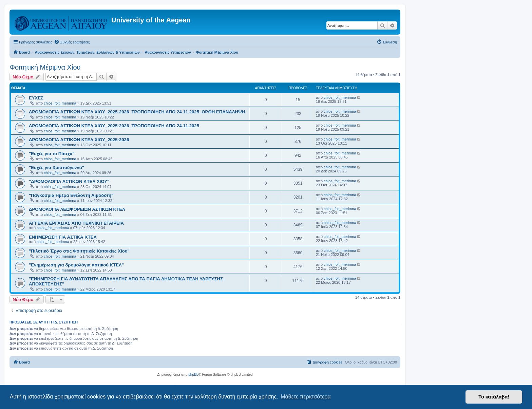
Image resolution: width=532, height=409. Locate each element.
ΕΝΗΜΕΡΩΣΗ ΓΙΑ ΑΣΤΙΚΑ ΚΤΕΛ (63, 237)
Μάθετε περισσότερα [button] (306, 397)
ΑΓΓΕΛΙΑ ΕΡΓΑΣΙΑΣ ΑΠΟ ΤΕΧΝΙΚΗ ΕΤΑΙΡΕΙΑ (76, 223)
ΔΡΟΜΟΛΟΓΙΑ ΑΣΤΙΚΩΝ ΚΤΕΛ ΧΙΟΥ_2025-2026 (79, 140)
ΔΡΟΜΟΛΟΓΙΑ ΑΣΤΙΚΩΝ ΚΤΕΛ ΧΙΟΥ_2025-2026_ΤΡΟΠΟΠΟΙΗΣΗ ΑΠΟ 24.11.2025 (114, 126)
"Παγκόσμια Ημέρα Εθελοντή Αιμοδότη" (71, 195)
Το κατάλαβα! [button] (494, 397)
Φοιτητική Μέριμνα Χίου (45, 67)
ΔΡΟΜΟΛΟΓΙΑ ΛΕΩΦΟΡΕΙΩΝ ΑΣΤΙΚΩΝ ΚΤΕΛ (77, 209)
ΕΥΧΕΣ (36, 98)
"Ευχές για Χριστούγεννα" (56, 168)
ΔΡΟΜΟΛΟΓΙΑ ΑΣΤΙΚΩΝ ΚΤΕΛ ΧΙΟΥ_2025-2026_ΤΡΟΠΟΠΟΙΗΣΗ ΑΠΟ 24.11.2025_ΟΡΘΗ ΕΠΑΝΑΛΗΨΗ (137, 112)
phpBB (193, 375)
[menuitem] (72, 42)
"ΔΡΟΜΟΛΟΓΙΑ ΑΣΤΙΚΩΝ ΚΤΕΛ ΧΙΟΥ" (69, 181)
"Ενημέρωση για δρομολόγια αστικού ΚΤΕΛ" (76, 265)
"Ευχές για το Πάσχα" (52, 154)
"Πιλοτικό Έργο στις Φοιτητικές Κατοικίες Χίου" (79, 251)
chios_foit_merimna (60, 103)
